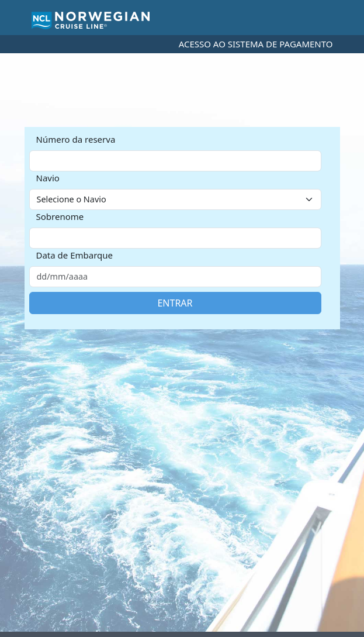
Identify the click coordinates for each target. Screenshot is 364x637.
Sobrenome (60, 216)
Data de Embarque (75, 255)
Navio (48, 178)
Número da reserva (76, 139)
